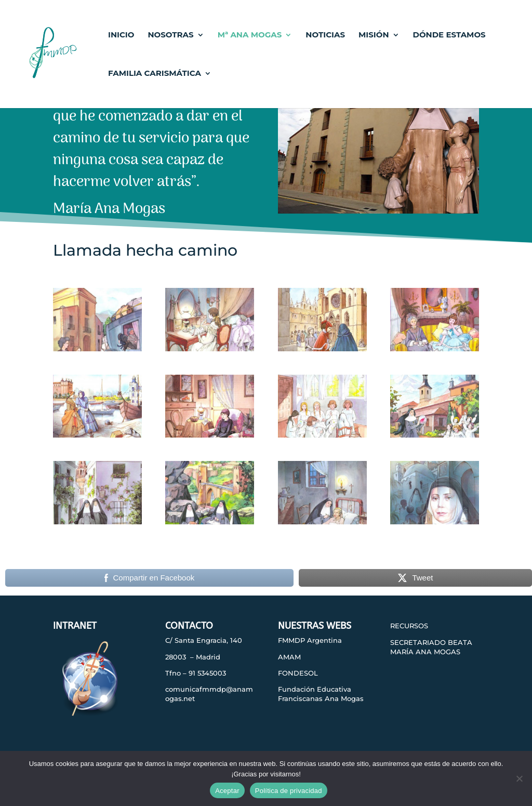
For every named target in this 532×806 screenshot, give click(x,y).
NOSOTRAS (170, 35)
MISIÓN (374, 35)
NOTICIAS (325, 35)
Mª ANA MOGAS (250, 35)
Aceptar (227, 791)
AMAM (289, 657)
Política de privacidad (289, 791)
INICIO (121, 35)
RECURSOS (409, 626)
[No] (519, 778)
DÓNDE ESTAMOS (449, 35)
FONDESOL (298, 673)
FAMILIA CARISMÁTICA (155, 74)
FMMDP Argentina (310, 640)
